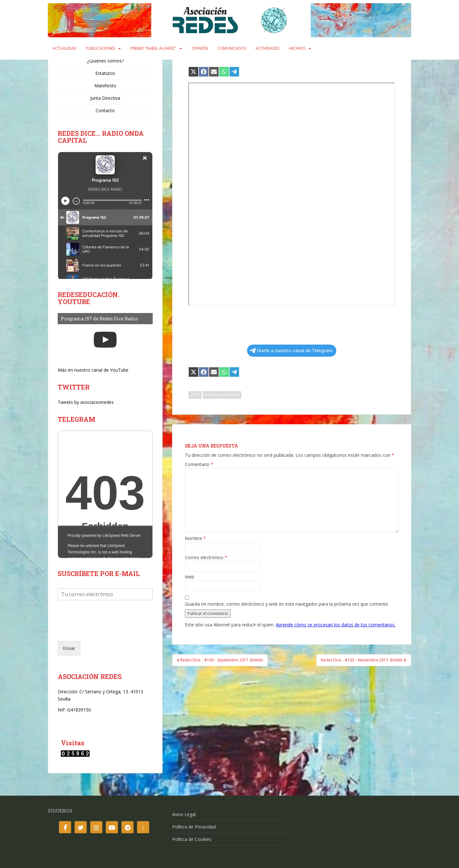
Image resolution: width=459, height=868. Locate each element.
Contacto (105, 110)
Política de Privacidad (194, 827)
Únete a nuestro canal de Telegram (291, 351)
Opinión (200, 48)
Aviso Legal (184, 814)
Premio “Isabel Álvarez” (153, 48)
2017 (195, 395)
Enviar (69, 648)
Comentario (199, 464)
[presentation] (106, 631)
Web (189, 577)
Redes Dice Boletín (222, 395)
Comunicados (232, 48)
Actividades (267, 48)
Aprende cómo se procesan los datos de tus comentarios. (336, 625)
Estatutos (105, 73)
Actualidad (65, 48)
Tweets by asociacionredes (86, 402)
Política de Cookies (192, 839)
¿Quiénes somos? (105, 61)
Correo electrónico (206, 558)
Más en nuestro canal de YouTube (93, 370)
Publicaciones (101, 48)
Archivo (297, 48)
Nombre (195, 538)
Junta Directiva (105, 98)
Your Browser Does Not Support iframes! (105, 494)
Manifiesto (105, 86)
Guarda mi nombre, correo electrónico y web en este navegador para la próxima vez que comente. (287, 604)
